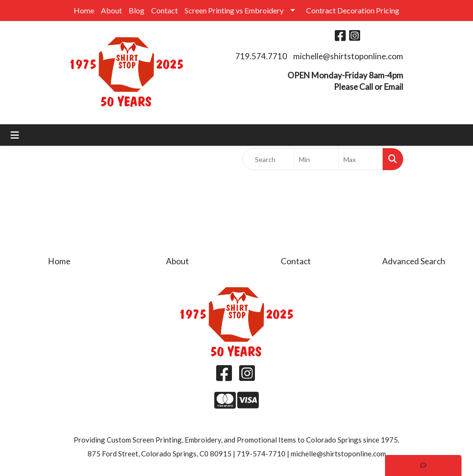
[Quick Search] (269, 159)
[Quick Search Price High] (361, 159)
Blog (137, 10)
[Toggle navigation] (15, 135)
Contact (165, 10)
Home (84, 10)
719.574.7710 (261, 56)
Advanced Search (414, 261)
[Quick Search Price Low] (316, 159)
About (111, 10)
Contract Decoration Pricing (353, 10)
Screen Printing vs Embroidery (234, 10)
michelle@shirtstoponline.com (348, 56)
